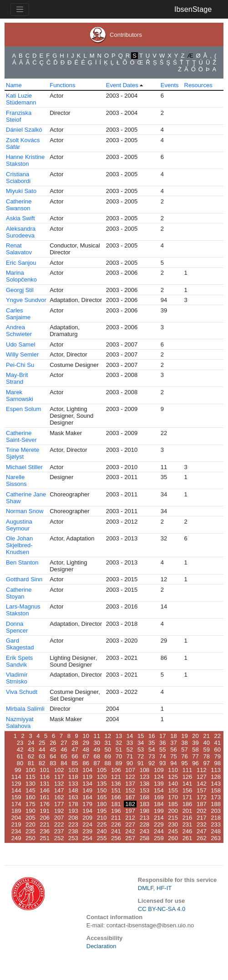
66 (75, 756)
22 (218, 736)
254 (87, 838)
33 (130, 743)
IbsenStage (193, 9)
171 (187, 797)
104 (87, 770)
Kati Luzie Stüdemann (21, 99)
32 (119, 743)
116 (45, 777)
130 (30, 784)
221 (45, 824)
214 (159, 818)
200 (173, 811)
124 (159, 777)
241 (116, 831)
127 (202, 777)
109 (159, 770)
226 (116, 824)
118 (73, 777)
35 (152, 743)
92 (152, 763)
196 (116, 811)
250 (30, 838)
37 (173, 743)
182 (130, 804)
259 (159, 838)
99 (18, 770)
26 (53, 743)
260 (173, 838)
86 (86, 763)
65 (64, 756)
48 (86, 750)
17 (162, 736)
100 (30, 770)
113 (216, 770)
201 (187, 811)
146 (45, 790)
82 (42, 763)
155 (173, 790)
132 (59, 784)
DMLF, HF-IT (155, 888)
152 (130, 790)
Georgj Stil (20, 290)
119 (87, 777)
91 (141, 763)
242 (130, 831)
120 (102, 777)
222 (59, 824)
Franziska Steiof (19, 116)
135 (102, 784)
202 (202, 811)
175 (30, 804)
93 (162, 763)
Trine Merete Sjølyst (23, 453)
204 (16, 818)
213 (145, 818)
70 (119, 756)
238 (73, 831)
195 (102, 811)
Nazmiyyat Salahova (20, 723)
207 (59, 818)
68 (97, 756)
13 (119, 736)
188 (216, 804)
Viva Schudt (22, 692)
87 (97, 763)
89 (119, 763)
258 (145, 838)
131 (45, 784)
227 (130, 824)
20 (195, 736)
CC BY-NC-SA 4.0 (162, 909)
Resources (198, 85)
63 (42, 756)
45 (53, 750)
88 (108, 763)
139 (159, 784)
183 (145, 804)
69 (108, 756)
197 (130, 811)
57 (184, 750)
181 (116, 804)
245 (173, 831)
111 (187, 770)
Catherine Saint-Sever (21, 436)
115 (30, 777)
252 (59, 838)
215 (173, 818)
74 (162, 756)
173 (216, 797)
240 (102, 831)
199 (159, 811)
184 (159, 804)
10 (86, 736)
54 (152, 750)
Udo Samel (20, 344)
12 (108, 736)
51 (119, 750)
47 (75, 750)
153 (145, 790)
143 (216, 784)
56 (173, 750)
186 (187, 804)
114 (16, 777)
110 (173, 770)
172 (202, 797)
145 (30, 790)
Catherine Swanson (19, 205)
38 (184, 743)
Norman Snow (25, 511)
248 (216, 831)
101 (45, 770)
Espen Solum (23, 409)
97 (206, 763)
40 (206, 743)
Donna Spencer (17, 627)
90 (130, 763)
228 (145, 824)
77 (195, 756)
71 (130, 756)
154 (159, 790)
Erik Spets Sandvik (19, 661)
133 (73, 784)
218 (216, 818)
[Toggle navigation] (20, 10)
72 (141, 756)
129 (16, 784)
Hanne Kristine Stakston (25, 160)
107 (130, 770)
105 (102, 770)
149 (87, 790)
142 (202, 784)
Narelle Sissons (16, 480)
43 (31, 750)
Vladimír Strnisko (17, 678)
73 (152, 756)
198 (145, 811)
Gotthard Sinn (24, 579)
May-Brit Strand (17, 378)
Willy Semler (22, 354)
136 (116, 784)
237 (59, 831)
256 (116, 838)
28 (75, 743)
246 (187, 831)
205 (30, 818)
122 (130, 777)
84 (64, 763)
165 (102, 797)
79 (218, 756)
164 (87, 797)
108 (145, 770)
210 (102, 818)
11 (97, 736)
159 (16, 797)
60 (218, 750)
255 (102, 838)
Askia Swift (20, 218)
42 (20, 750)
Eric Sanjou (21, 263)
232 (202, 824)
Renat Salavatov (19, 249)
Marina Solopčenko (21, 276)
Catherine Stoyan (19, 593)
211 (116, 818)
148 (73, 790)
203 (216, 811)
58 (195, 750)
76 (184, 756)
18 (173, 736)
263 (216, 838)
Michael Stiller (24, 467)
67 (86, 756)
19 (184, 736)
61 (20, 756)
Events (170, 85)
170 (173, 797)
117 (59, 777)
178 (73, 804)
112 (202, 770)
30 (97, 743)
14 (130, 736)
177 (59, 804)
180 (102, 804)
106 (116, 770)
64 (53, 756)
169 (159, 797)
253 (73, 838)
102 (59, 770)
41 (218, 743)
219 (16, 824)
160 (30, 797)
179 (87, 804)
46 (64, 750)
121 (116, 777)
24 (31, 743)
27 (64, 743)
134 (87, 784)
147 (59, 790)
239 (87, 831)
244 (159, 831)
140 (173, 784)
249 (16, 838)
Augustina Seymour (19, 525)
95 (184, 763)
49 (97, 750)
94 (173, 763)
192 (59, 811)
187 (202, 804)
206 (45, 818)
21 (206, 736)
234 (16, 831)
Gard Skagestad (20, 644)
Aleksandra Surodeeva (21, 232)
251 (45, 838)
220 (30, 824)
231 (187, 824)
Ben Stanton (22, 562)
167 (130, 797)
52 (130, 750)
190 (30, 811)
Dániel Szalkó (24, 130)
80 (20, 763)
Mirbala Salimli (25, 709)
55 (162, 750)
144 (16, 790)
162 (59, 797)
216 (187, 818)
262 (202, 838)
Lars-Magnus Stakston (23, 610)
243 (145, 831)
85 (75, 763)
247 (202, 831)
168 (145, 797)
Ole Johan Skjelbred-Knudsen (19, 545)
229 (159, 824)
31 (108, 743)
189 (16, 811)
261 (187, 838)
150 (102, 790)
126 (187, 777)
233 (216, 824)
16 (152, 736)
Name (14, 85)
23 (20, 743)
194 (87, 811)
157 (202, 790)
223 (73, 824)
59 (206, 750)
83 (53, 763)
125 (173, 777)
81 (31, 763)
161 (45, 797)
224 (87, 824)
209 (87, 818)
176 (45, 804)
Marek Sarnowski (20, 396)
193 (73, 811)
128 (216, 777)
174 (16, 804)
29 (86, 743)
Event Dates (122, 85)
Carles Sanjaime (18, 314)
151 (116, 790)
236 (45, 831)
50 (108, 750)
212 (130, 818)
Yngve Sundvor (26, 300)
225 (102, 824)
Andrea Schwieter (19, 331)
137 (130, 784)
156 (187, 790)
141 (187, 784)
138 (145, 784)
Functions (62, 85)
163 (73, 797)
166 (116, 797)
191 (45, 811)
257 (130, 838)
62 (31, 756)
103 (73, 770)
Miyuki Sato (21, 191)
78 (206, 756)
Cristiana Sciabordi (18, 178)
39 (195, 743)
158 (216, 790)
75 (173, 756)
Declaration (101, 946)
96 (195, 763)
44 (42, 750)
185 (173, 804)
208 (73, 818)
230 (173, 824)
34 (141, 743)
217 (202, 818)
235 (30, 831)
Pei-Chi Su (20, 365)
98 (218, 763)
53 (141, 750)
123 (145, 777)
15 (141, 736)
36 (162, 743)
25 (42, 743)
